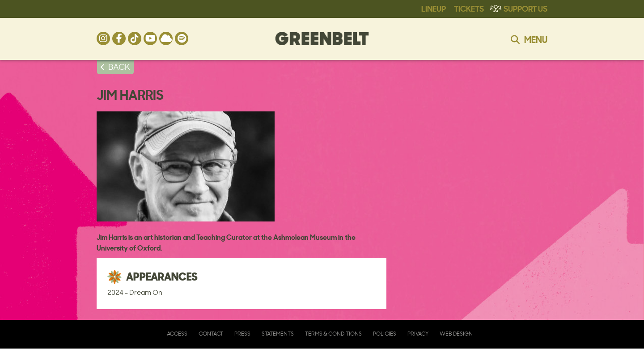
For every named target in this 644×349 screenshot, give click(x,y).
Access (177, 334)
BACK (119, 67)
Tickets (469, 8)
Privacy (418, 334)
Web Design (456, 334)
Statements (278, 334)
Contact (211, 334)
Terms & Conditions (333, 334)
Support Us (525, 8)
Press (242, 334)
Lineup (434, 8)
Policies (385, 334)
